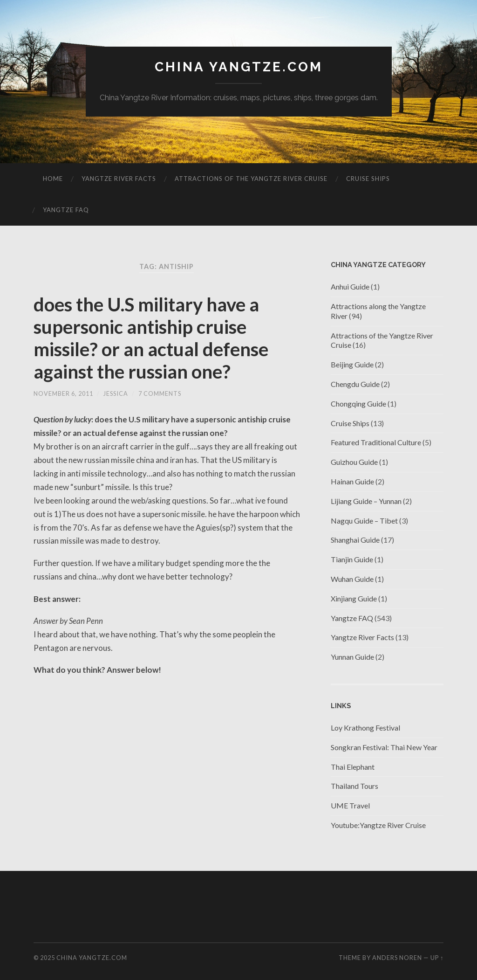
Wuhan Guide (352, 579)
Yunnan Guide (352, 657)
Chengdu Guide (355, 384)
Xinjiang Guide (354, 598)
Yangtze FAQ (66, 210)
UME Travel (350, 805)
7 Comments (160, 393)
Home (53, 179)
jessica (116, 393)
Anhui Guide (350, 286)
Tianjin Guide (352, 559)
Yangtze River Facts (119, 179)
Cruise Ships (368, 179)
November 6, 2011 (63, 393)
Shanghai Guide (355, 540)
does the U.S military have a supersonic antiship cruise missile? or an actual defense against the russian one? (151, 338)
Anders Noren (397, 958)
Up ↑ (437, 958)
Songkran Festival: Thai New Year (384, 747)
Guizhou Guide (354, 462)
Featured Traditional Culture (376, 442)
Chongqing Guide (358, 404)
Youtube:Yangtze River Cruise (378, 825)
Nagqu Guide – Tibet (364, 521)
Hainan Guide (352, 481)
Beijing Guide (352, 364)
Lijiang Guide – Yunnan (366, 501)
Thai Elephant (353, 767)
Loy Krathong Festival (365, 728)
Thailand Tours (354, 786)
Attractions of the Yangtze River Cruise (251, 179)
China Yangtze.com (239, 67)
